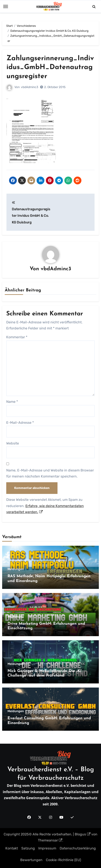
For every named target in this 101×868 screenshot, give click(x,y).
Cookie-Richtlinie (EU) (63, 860)
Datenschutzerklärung (78, 848)
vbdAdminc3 (30, 87)
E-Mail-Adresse (20, 423)
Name (12, 402)
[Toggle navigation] (6, 6)
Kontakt (12, 848)
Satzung (28, 848)
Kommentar (17, 337)
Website (13, 443)
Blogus (83, 834)
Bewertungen (31, 860)
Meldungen (16, 569)
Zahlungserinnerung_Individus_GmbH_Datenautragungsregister (50, 67)
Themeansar (50, 840)
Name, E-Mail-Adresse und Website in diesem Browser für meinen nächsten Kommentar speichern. (50, 473)
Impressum (47, 848)
